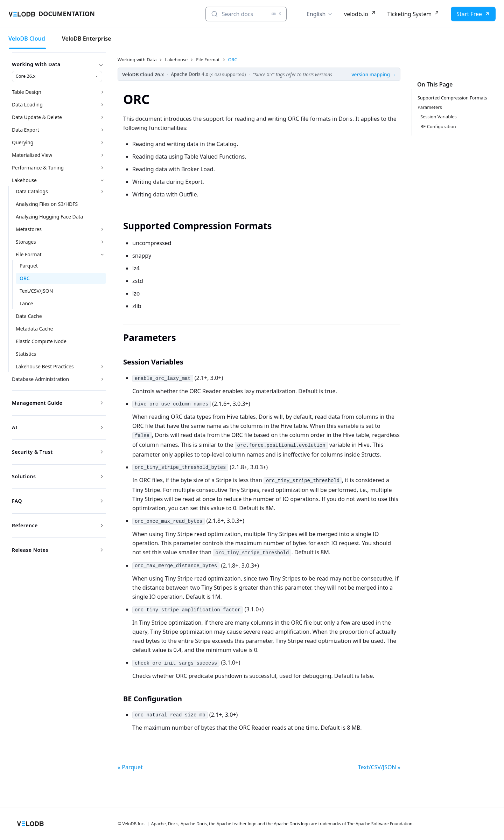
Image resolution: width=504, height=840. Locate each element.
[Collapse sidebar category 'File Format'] (102, 255)
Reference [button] (57, 525)
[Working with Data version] (57, 77)
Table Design (27, 92)
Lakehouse (24, 180)
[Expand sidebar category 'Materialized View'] (102, 155)
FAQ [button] (57, 501)
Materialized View (32, 155)
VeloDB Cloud (27, 39)
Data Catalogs (32, 191)
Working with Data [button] (57, 64)
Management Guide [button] (57, 403)
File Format (29, 254)
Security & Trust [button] (57, 452)
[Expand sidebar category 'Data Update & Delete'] (102, 117)
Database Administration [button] (40, 379)
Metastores (29, 229)
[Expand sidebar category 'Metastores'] (102, 229)
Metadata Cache (34, 329)
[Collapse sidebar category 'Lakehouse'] (102, 180)
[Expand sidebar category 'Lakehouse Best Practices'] (102, 367)
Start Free (469, 14)
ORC (25, 278)
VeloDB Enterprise (87, 39)
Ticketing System (409, 14)
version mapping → (374, 74)
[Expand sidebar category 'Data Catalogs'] (102, 192)
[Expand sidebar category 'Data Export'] (102, 130)
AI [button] (57, 427)
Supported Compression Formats (452, 98)
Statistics (26, 354)
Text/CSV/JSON (36, 291)
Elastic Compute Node (41, 341)
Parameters (430, 107)
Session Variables (439, 117)
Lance (26, 303)
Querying (23, 142)
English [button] (316, 14)
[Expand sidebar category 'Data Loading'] (102, 105)
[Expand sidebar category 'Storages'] (102, 242)
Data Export (26, 130)
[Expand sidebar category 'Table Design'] (102, 92)
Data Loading (27, 105)
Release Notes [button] (57, 550)
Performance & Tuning (38, 168)
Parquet (29, 266)
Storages (26, 242)
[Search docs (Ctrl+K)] (246, 14)
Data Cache (29, 316)
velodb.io (356, 14)
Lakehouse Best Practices (45, 366)
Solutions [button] (57, 476)
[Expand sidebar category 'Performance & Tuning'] (102, 168)
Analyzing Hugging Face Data (49, 217)
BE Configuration (438, 126)
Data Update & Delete (37, 117)
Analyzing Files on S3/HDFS (47, 204)
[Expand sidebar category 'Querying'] (102, 143)
